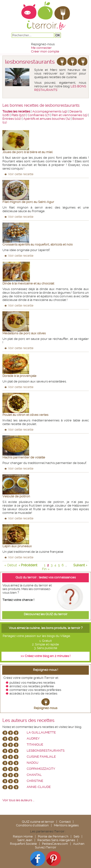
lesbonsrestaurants (46, 751)
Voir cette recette (21, 174)
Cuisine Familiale (41, 757)
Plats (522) (18, 115)
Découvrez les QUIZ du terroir (46, 614)
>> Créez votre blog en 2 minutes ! (45, 656)
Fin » (46, 569)
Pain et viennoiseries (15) (70, 115)
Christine (35, 781)
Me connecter (41, 48)
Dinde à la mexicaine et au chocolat (28, 283)
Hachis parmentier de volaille (24, 457)
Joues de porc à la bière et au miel (27, 152)
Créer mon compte (45, 51)
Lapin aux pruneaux (17, 546)
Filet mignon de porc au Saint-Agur (28, 202)
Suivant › (80, 565)
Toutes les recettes (16, 111)
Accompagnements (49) (50, 111)
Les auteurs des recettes (28, 720)
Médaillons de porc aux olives (24, 333)
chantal (34, 775)
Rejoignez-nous (45, 708)
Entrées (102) (12, 119)
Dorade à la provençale (19, 376)
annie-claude (39, 787)
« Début (11, 565)
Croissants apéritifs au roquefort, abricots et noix (38, 244)
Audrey (33, 738)
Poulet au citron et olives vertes (25, 415)
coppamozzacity (41, 769)
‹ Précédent (28, 565)
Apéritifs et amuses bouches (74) (47, 119)
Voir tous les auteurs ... (18, 800)
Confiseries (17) (39, 115)
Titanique (35, 745)
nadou (33, 763)
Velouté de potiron (16, 496)
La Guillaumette (41, 732)
